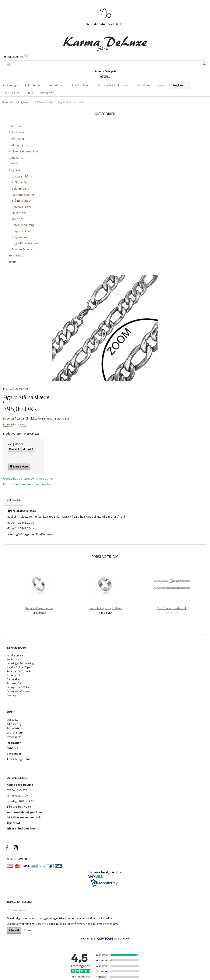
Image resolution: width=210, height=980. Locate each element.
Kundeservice (15, 655)
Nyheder (12, 748)
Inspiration (14, 743)
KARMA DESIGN (19, 389)
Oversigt (12, 695)
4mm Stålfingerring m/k (39, 608)
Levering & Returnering (20, 663)
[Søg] (204, 64)
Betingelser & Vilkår (18, 687)
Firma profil (14, 675)
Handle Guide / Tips (18, 667)
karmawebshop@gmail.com (25, 812)
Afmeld (28, 930)
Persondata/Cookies (19, 691)
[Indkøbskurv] (16, 57)
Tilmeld (14, 930)
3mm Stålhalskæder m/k (172, 608)
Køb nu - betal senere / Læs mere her (27, 484)
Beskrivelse (13, 500)
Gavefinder (14, 753)
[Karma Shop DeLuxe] (105, 41)
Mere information (14, 424)
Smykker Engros (16, 683)
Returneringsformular (20, 671)
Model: (15, 444)
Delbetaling (13, 679)
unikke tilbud (64, 918)
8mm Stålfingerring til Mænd (106, 608)
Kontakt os (13, 659)
